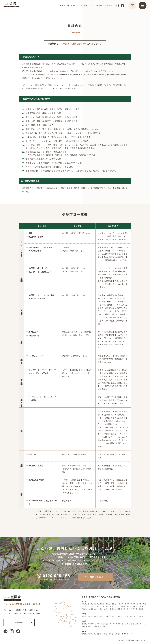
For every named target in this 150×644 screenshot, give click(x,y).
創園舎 (130, 640)
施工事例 (84, 5)
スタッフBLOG (96, 5)
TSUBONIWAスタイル (69, 5)
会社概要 (109, 5)
